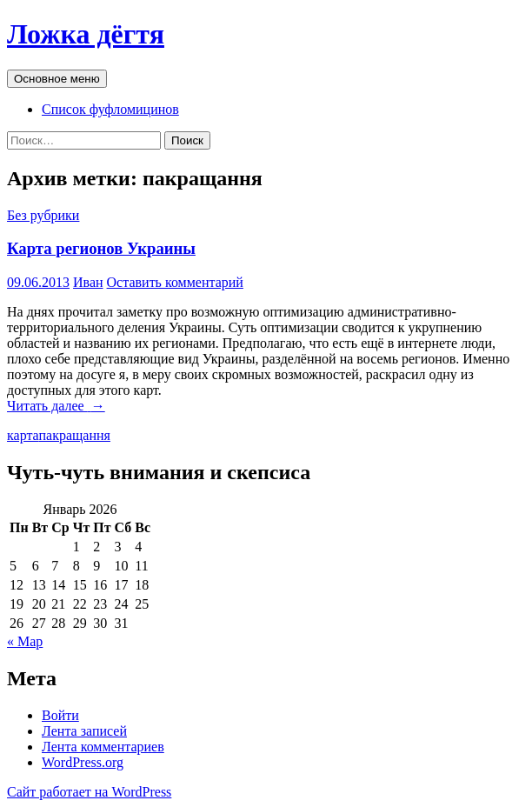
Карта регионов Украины (101, 248)
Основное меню (57, 79)
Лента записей (84, 731)
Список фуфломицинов (110, 109)
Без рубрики (43, 215)
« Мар (25, 641)
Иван (88, 282)
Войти (60, 715)
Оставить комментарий (175, 282)
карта (23, 435)
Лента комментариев (103, 747)
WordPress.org (83, 762)
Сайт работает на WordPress (89, 792)
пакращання (75, 435)
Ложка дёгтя (86, 34)
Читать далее (56, 406)
